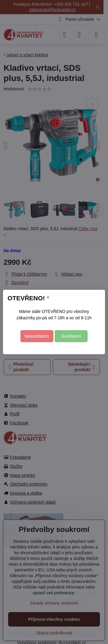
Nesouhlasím (37, 336)
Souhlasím (71, 336)
